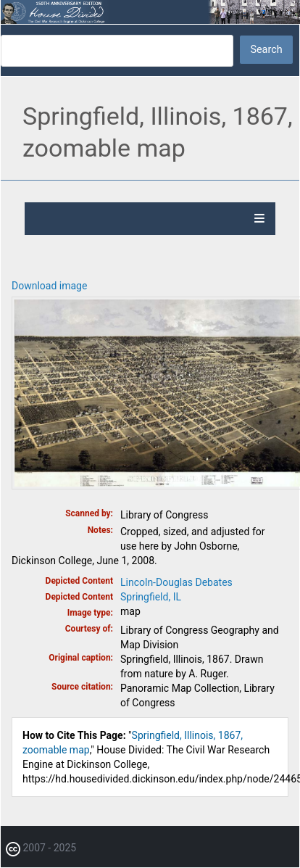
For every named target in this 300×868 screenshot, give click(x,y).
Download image (49, 286)
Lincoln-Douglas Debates (176, 582)
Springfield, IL (151, 597)
